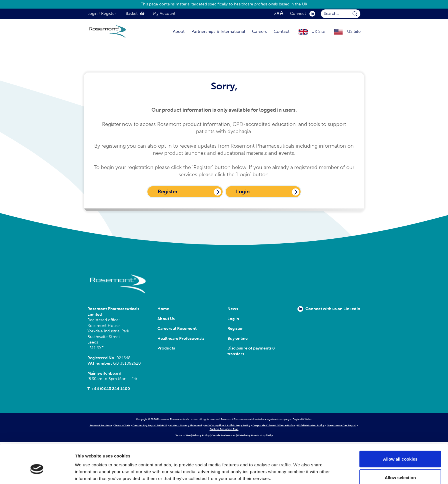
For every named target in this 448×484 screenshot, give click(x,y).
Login (92, 14)
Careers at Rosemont (178, 329)
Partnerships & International (218, 31)
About (179, 31)
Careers (259, 31)
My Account (164, 14)
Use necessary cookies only (400, 469)
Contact (282, 31)
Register (109, 14)
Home (163, 309)
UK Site (318, 31)
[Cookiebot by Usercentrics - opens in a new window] (37, 473)
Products (166, 348)
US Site (354, 31)
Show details (300, 469)
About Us (166, 319)
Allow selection (400, 450)
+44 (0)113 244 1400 (111, 389)
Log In (233, 319)
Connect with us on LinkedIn (329, 309)
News (233, 309)
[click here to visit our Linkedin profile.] (311, 14)
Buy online (238, 339)
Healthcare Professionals (181, 339)
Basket (135, 14)
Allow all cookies (400, 431)
